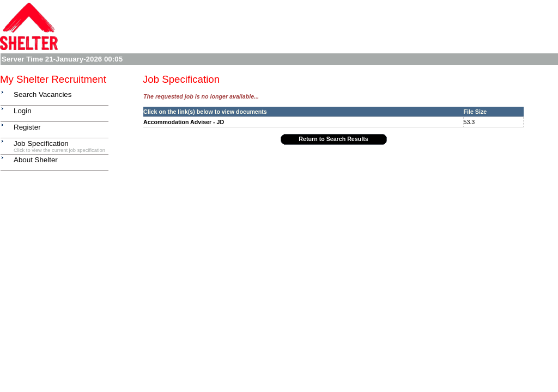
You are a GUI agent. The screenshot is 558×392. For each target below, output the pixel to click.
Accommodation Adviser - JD (184, 122)
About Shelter (36, 160)
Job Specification (41, 143)
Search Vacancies (43, 94)
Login (23, 111)
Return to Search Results (333, 139)
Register (27, 127)
